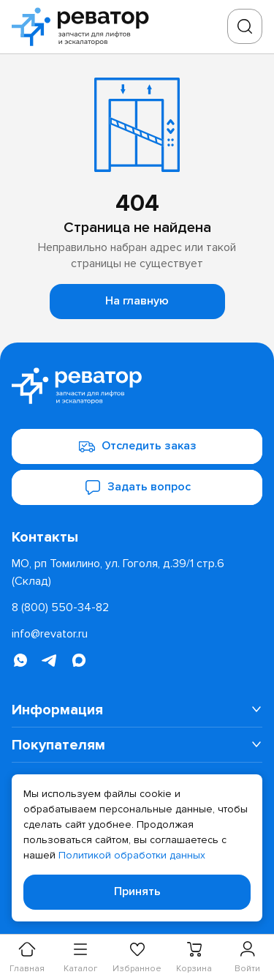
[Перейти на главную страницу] (85, 27)
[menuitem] (137, 710)
